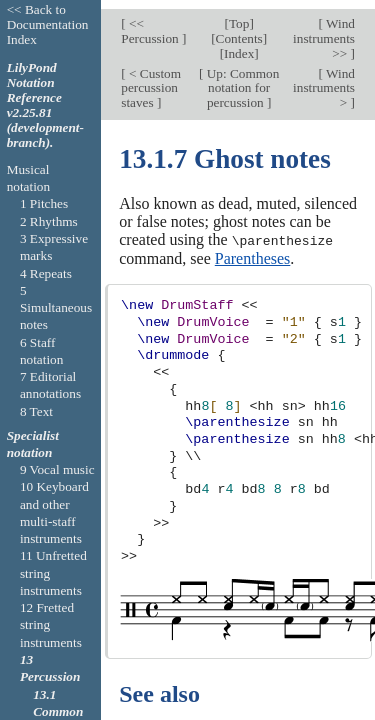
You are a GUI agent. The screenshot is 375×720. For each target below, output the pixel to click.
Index (239, 44)
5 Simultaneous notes (56, 308)
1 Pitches (44, 203)
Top (239, 14)
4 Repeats (46, 273)
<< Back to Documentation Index (48, 24)
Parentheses (253, 248)
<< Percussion (151, 22)
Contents (239, 29)
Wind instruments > (324, 79)
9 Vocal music (57, 469)
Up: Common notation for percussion (241, 79)
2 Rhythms (49, 221)
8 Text (36, 411)
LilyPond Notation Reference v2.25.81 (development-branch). (45, 105)
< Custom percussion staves (151, 79)
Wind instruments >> (324, 29)
